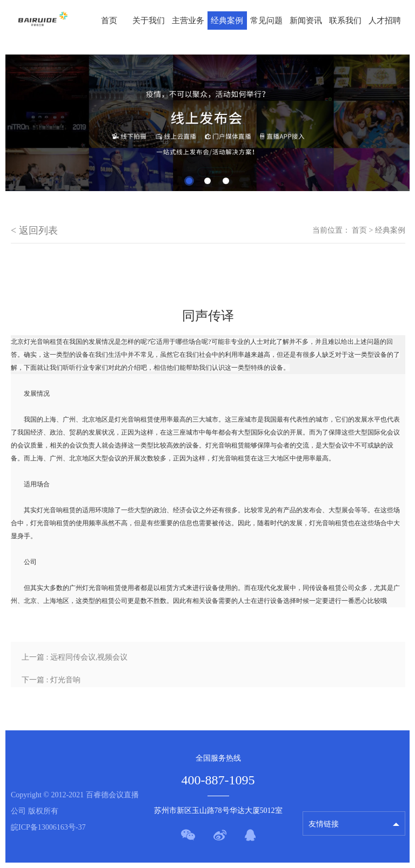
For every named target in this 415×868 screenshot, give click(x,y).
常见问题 (266, 21)
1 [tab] (189, 181)
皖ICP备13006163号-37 (48, 827)
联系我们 (345, 21)
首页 (109, 21)
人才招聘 (385, 21)
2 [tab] (207, 181)
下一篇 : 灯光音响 (51, 680)
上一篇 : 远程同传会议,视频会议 (75, 657)
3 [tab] (226, 181)
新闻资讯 (306, 21)
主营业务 (188, 21)
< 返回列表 (34, 230)
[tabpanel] (207, 123)
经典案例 (227, 21)
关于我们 (149, 21)
